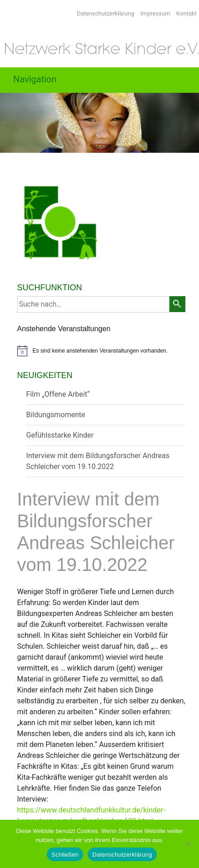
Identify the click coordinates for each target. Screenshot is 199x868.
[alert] (101, 351)
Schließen (65, 855)
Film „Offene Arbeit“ (58, 394)
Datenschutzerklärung (106, 13)
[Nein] (188, 844)
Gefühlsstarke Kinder (60, 435)
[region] (99, 123)
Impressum (155, 13)
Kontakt (187, 13)
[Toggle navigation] (43, 80)
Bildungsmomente (56, 415)
